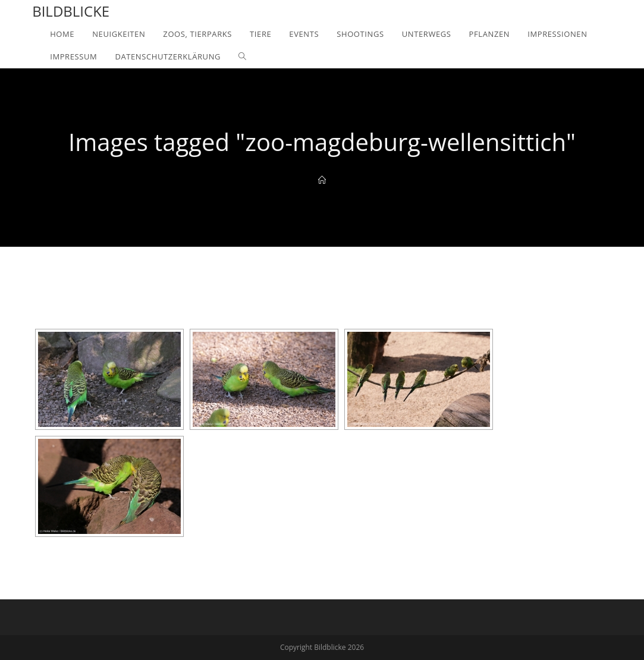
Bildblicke (71, 11)
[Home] (322, 180)
